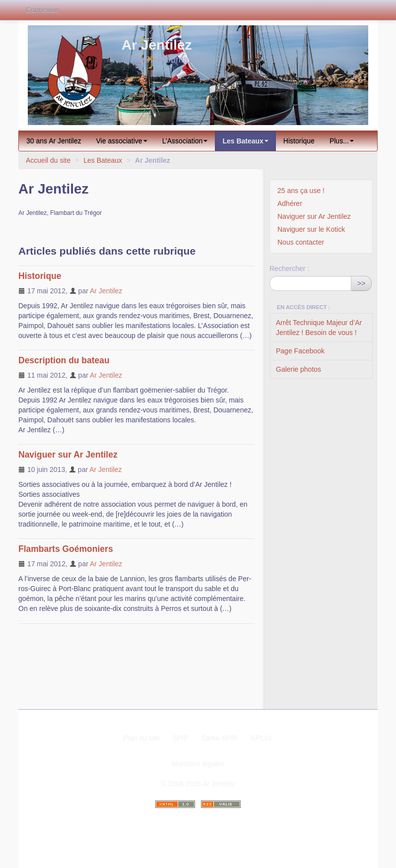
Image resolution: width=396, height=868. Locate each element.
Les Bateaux (245, 141)
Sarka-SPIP (220, 738)
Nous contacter (301, 242)
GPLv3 (261, 738)
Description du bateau (64, 360)
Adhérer (290, 203)
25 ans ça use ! (301, 191)
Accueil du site (48, 160)
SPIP (181, 738)
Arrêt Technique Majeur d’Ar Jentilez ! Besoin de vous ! (319, 328)
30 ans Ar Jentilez (54, 141)
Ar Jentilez (106, 291)
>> (361, 283)
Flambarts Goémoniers (66, 549)
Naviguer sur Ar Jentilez (68, 455)
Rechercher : (289, 268)
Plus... (342, 141)
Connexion (42, 10)
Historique (299, 141)
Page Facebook (300, 351)
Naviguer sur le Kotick (311, 229)
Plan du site (141, 738)
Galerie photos (298, 369)
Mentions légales (198, 764)
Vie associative (122, 141)
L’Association (185, 141)
